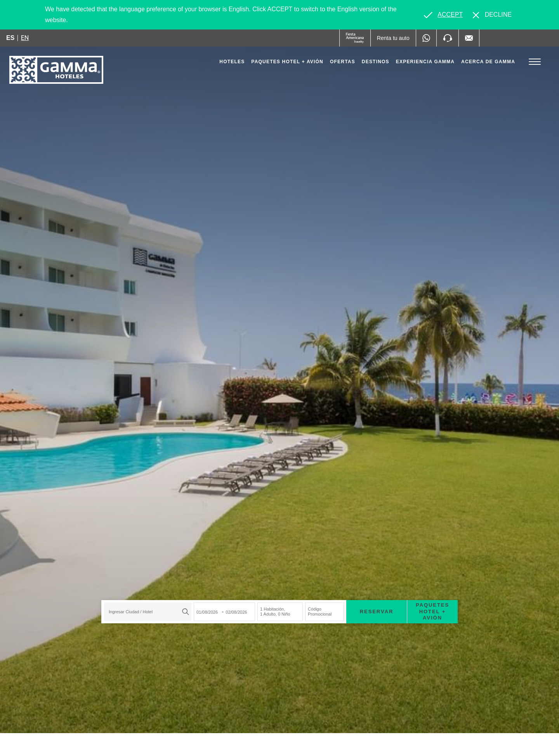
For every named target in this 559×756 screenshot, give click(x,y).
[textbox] (146, 612)
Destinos (376, 62)
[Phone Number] (448, 38)
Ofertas (343, 62)
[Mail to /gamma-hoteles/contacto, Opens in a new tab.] (469, 38)
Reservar (377, 612)
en (25, 38)
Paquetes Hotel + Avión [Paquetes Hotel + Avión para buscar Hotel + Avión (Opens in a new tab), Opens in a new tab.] (432, 612)
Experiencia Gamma (425, 62)
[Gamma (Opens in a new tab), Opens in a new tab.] (355, 38)
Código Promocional (320, 612)
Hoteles (232, 62)
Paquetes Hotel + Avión (287, 64)
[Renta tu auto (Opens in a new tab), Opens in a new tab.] (393, 38)
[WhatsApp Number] (426, 38)
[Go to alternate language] (443, 15)
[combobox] (148, 612)
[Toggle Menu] (535, 62)
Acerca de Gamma (488, 62)
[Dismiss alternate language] (492, 15)
